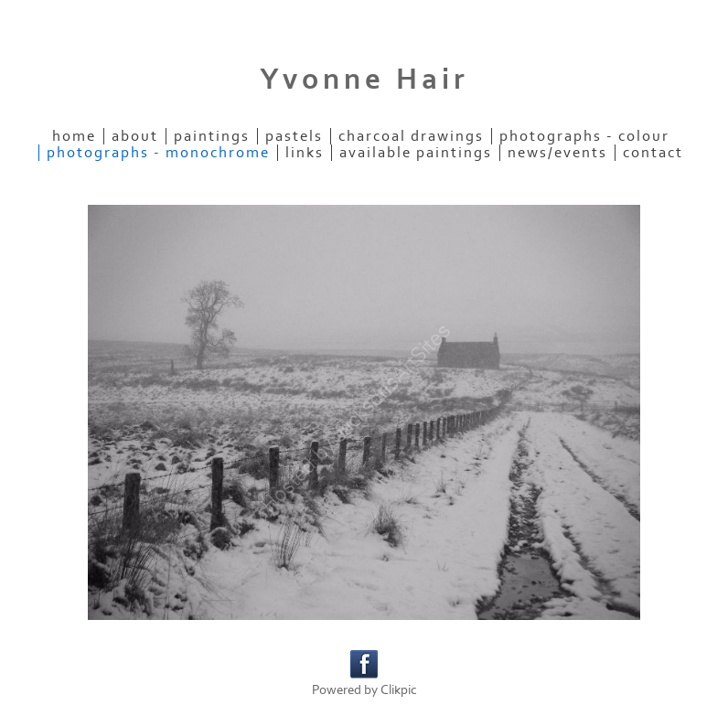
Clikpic (399, 690)
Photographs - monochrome (158, 153)
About (135, 136)
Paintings (212, 136)
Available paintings (416, 153)
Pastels (294, 136)
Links (305, 153)
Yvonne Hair (364, 80)
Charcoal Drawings (411, 136)
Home (74, 136)
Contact (653, 153)
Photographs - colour (584, 136)
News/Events (557, 153)
